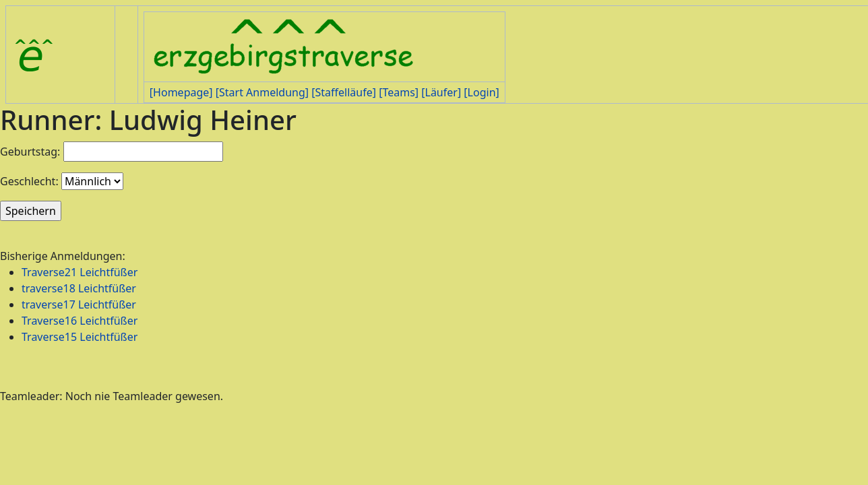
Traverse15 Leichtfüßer (80, 337)
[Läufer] (441, 92)
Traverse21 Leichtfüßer (80, 272)
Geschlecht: (29, 181)
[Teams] (399, 92)
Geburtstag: (30, 152)
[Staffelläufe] (344, 92)
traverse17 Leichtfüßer (79, 304)
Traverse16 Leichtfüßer (80, 321)
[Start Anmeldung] (262, 92)
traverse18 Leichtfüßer (79, 288)
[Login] (481, 92)
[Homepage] (181, 92)
